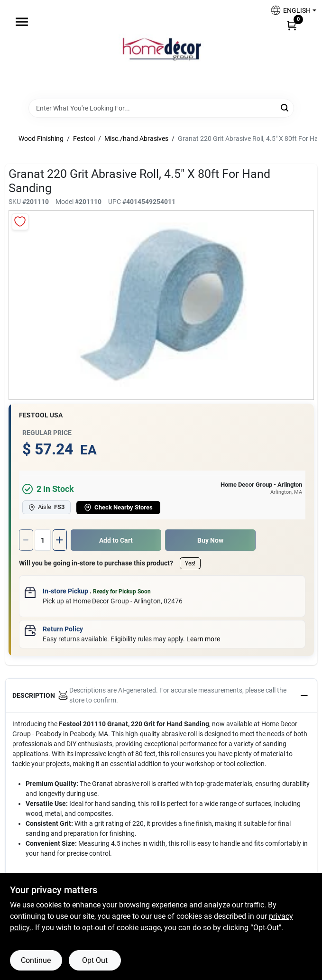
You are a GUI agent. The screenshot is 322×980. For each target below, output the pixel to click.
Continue (36, 960)
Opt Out (95, 960)
